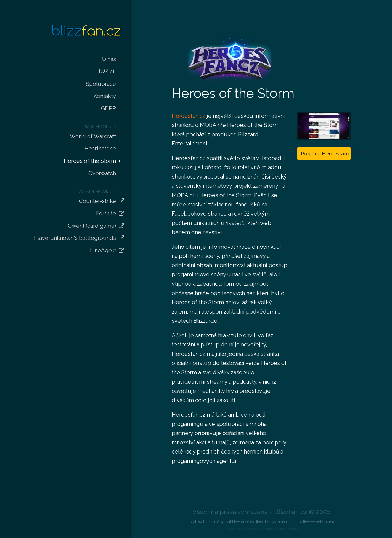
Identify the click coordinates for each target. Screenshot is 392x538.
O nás (109, 59)
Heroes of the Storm (90, 161)
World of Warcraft (93, 136)
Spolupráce (101, 84)
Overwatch (102, 173)
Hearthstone (100, 149)
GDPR (108, 108)
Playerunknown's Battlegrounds (75, 238)
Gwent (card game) (92, 226)
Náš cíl (107, 71)
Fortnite (106, 213)
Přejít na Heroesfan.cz (326, 153)
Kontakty (105, 96)
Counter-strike (97, 201)
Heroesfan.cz (189, 116)
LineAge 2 (103, 250)
